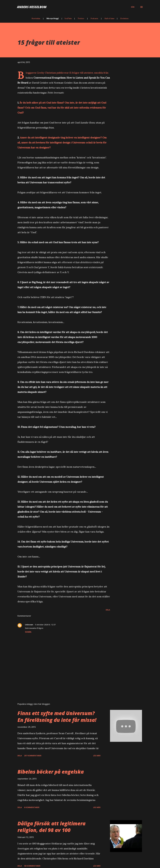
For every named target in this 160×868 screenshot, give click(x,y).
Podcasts (94, 18)
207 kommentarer (33, 756)
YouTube (68, 18)
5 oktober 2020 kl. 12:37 (45, 625)
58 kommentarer (32, 866)
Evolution (124, 18)
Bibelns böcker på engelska (51, 772)
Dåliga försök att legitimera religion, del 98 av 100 (51, 827)
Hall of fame (109, 18)
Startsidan (36, 18)
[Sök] (133, 7)
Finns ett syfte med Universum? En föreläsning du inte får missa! (57, 716)
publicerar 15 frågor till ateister (75, 73)
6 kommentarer (32, 807)
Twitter (81, 18)
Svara (28, 632)
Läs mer (97, 756)
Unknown (29, 625)
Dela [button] (108, 610)
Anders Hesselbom (32, 7)
